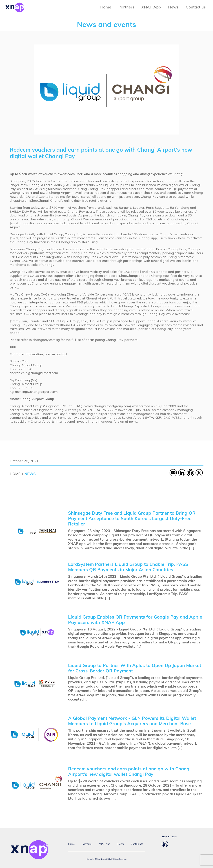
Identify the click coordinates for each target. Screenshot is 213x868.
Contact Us (137, 844)
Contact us (196, 7)
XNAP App (151, 7)
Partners (126, 7)
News (173, 7)
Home (106, 7)
